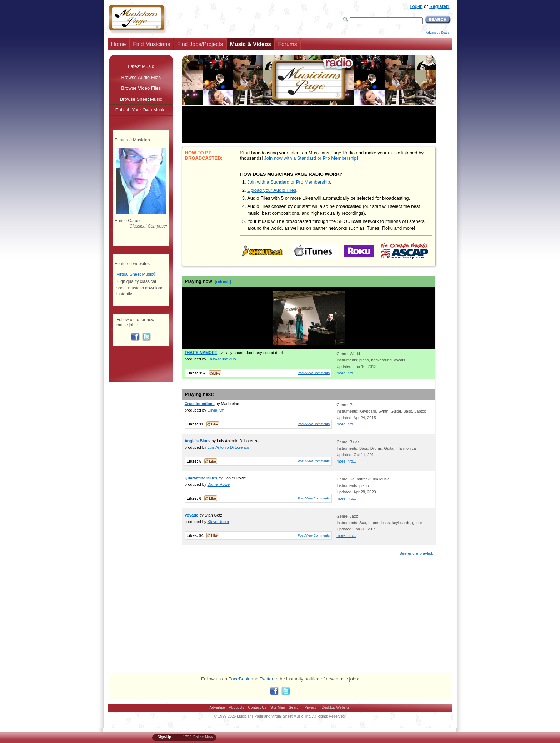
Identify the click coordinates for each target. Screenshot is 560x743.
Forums (288, 44)
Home (119, 44)
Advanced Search (438, 33)
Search (295, 707)
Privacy (310, 707)
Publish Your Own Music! (141, 110)
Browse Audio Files (141, 77)
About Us (237, 707)
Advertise (217, 707)
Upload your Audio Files (272, 190)
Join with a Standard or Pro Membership (289, 182)
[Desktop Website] (335, 707)
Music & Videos (251, 44)
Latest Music (141, 66)
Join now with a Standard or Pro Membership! (311, 158)
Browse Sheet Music (141, 99)
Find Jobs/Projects (200, 44)
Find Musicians (151, 44)
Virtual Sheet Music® (136, 274)
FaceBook (239, 679)
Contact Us (257, 707)
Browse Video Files (141, 88)
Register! (439, 6)
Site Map (278, 707)
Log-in (416, 6)
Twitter (266, 679)
